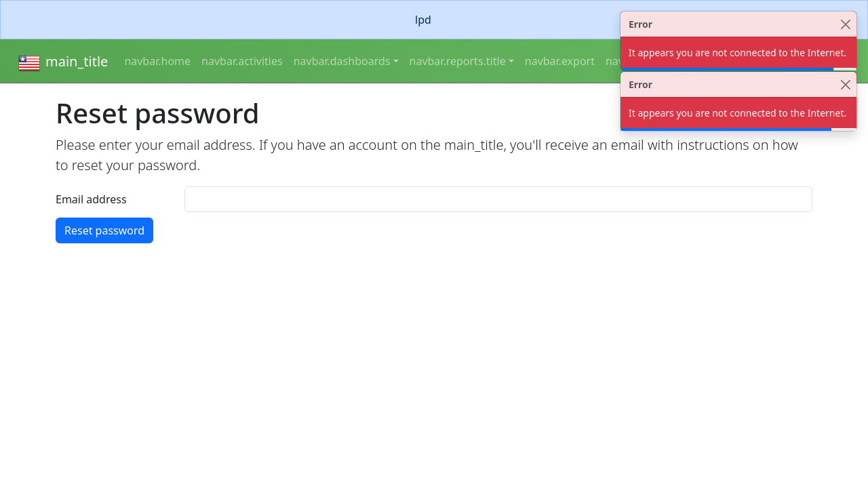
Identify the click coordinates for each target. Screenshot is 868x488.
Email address (91, 199)
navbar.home (157, 61)
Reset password (104, 230)
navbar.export (560, 61)
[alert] (434, 20)
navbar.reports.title (458, 61)
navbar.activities (242, 61)
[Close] (845, 24)
